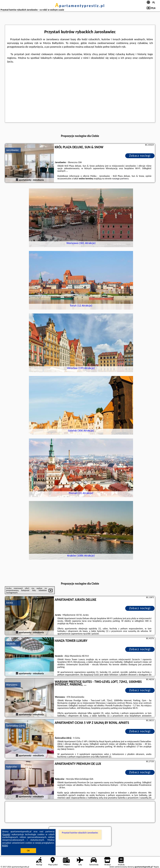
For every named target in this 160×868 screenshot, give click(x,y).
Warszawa (12, 685)
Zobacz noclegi (140, 156)
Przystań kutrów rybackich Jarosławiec (80, 833)
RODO (5, 846)
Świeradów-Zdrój (15, 726)
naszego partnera (120, 179)
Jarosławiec (12, 150)
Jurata (9, 603)
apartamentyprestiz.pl (80, 6)
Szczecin (11, 644)
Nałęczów (11, 767)
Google (6, 834)
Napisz (156, 867)
